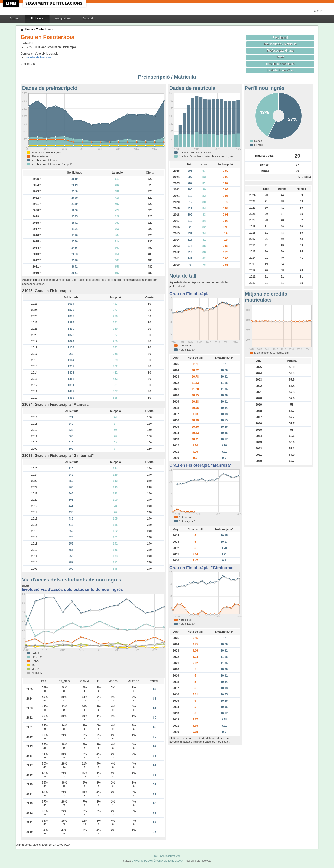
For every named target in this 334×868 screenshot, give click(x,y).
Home (29, 29)
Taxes (280, 57)
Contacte (321, 11)
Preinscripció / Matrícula (280, 44)
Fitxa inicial (280, 37)
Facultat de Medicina (38, 57)
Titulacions (37, 19)
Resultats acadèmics (280, 64)
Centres (14, 19)
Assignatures (63, 19)
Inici (156, 856)
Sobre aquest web (170, 856)
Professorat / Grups (280, 50)
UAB (12, 3)
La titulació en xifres (280, 70)
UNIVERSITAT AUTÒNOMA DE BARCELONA (157, 861)
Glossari (88, 19)
